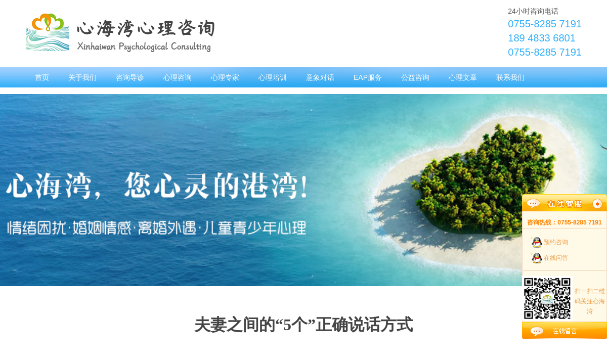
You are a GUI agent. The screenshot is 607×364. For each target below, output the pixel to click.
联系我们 (510, 77)
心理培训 (273, 77)
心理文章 (463, 77)
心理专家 (225, 77)
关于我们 (82, 77)
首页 (42, 77)
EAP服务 (368, 77)
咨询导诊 (130, 77)
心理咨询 (178, 77)
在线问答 (556, 258)
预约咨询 (556, 242)
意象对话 (320, 77)
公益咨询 (415, 77)
